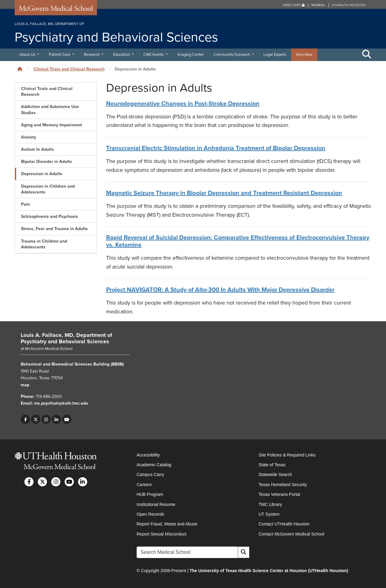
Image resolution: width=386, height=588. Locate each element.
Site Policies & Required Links (287, 455)
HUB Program (150, 494)
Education (122, 55)
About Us (28, 55)
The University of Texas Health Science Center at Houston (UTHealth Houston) (269, 571)
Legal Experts (275, 55)
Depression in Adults (42, 174)
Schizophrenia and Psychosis (50, 216)
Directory (294, 5)
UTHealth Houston (348, 5)
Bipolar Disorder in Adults (46, 162)
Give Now (304, 55)
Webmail (318, 5)
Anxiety (29, 137)
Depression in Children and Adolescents (48, 189)
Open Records (150, 514)
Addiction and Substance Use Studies (50, 110)
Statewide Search (275, 474)
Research (92, 55)
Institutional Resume (156, 504)
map (25, 385)
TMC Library (270, 504)
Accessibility (148, 455)
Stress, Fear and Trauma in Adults (54, 229)
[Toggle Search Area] (367, 55)
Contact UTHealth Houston (284, 524)
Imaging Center (191, 55)
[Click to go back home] (20, 69)
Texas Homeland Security (283, 485)
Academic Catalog (154, 465)
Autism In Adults (38, 149)
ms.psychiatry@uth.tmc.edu (61, 403)
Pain (25, 204)
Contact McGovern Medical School (291, 534)
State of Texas (272, 465)
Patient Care (60, 55)
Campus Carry (150, 474)
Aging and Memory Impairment (52, 125)
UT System (269, 514)
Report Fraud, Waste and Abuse (167, 524)
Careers (144, 485)
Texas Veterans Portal (279, 494)
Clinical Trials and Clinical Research (69, 69)
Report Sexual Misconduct (161, 534)
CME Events (154, 55)
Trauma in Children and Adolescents (44, 244)
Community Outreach (232, 55)
